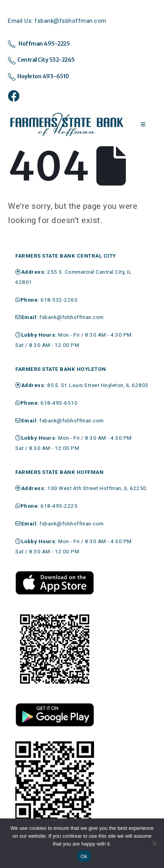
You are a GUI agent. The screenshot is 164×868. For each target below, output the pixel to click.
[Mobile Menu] (143, 125)
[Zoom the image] (55, 574)
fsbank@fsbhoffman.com (72, 317)
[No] (154, 843)
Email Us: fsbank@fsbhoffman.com (57, 21)
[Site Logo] (67, 125)
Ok (84, 856)
